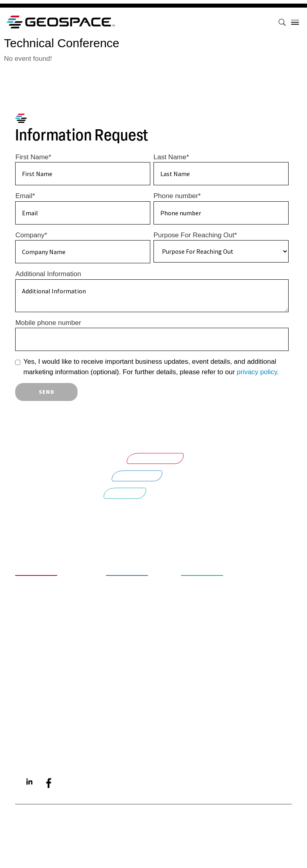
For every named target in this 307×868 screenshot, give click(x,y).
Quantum (40, 733)
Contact (39, 628)
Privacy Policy (51, 663)
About (34, 580)
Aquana (37, 747)
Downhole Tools (146, 624)
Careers (39, 593)
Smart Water (213, 580)
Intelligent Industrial (232, 593)
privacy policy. (258, 372)
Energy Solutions (223, 606)
